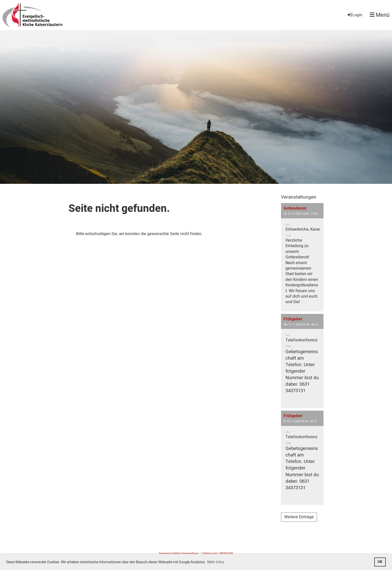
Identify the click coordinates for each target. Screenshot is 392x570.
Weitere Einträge (299, 517)
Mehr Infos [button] (216, 562)
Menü (380, 15)
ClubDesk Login (210, 553)
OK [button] (380, 562)
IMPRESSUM (226, 553)
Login (354, 15)
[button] (302, 257)
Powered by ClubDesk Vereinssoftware (179, 553)
